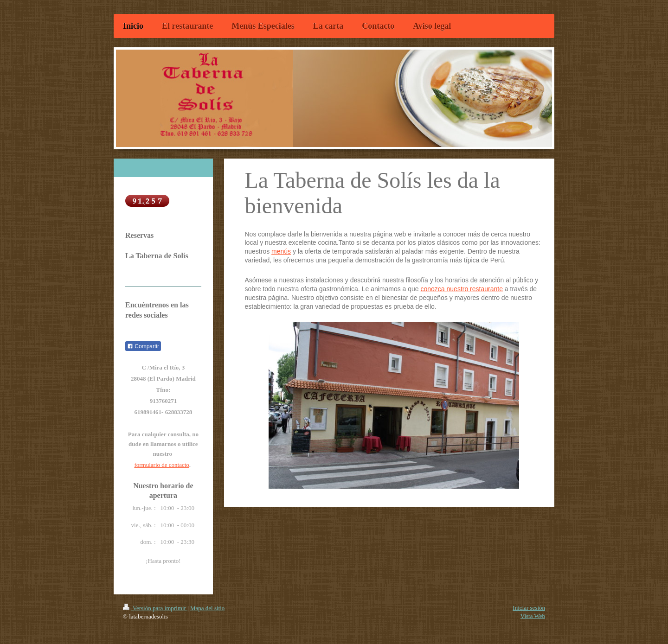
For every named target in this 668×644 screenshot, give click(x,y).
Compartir (143, 346)
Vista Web (533, 616)
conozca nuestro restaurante (462, 289)
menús (281, 251)
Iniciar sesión (529, 608)
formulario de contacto (161, 465)
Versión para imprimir (155, 608)
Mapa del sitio (207, 608)
